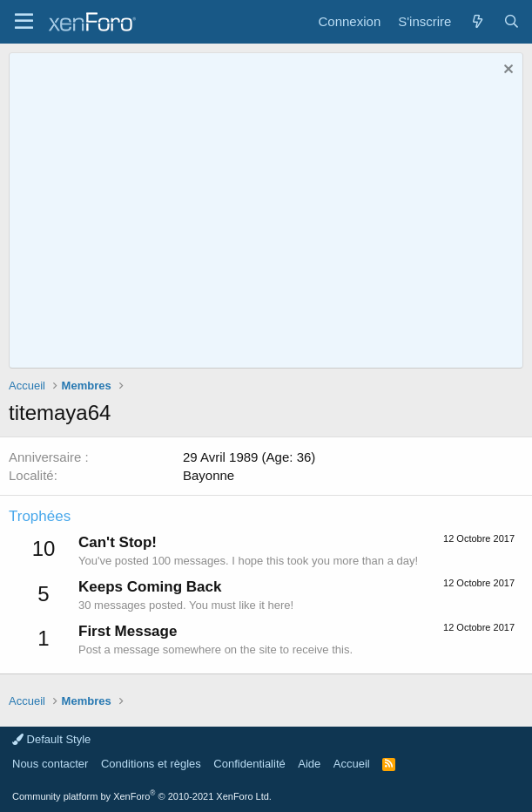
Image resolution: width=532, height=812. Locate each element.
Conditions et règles (151, 764)
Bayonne (209, 475)
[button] (24, 22)
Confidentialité (249, 764)
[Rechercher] (512, 21)
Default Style (51, 739)
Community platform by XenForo (142, 796)
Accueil (352, 764)
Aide (309, 764)
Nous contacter (50, 764)
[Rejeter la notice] (506, 71)
